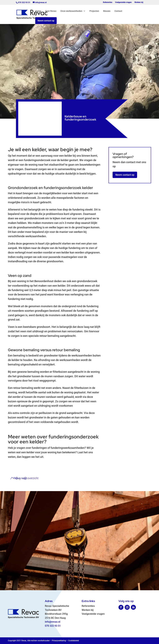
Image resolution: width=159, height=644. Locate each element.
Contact (118, 11)
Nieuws (107, 11)
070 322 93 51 (53, 626)
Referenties (108, 2)
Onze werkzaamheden (71, 11)
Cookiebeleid (74, 641)
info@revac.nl (53, 622)
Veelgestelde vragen (123, 2)
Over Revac (51, 11)
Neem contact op (46, 21)
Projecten (94, 11)
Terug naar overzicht (26, 478)
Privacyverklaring (59, 641)
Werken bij (139, 2)
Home (38, 11)
